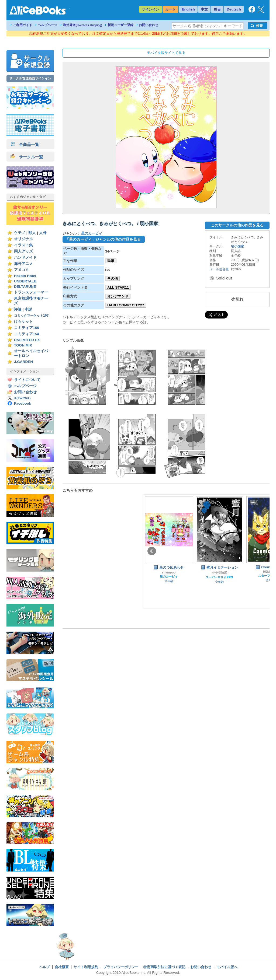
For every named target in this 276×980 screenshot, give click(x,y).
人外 (43, 233)
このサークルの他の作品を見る (237, 225)
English (188, 9)
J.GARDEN (23, 362)
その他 (113, 279)
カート (170, 9)
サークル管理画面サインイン (30, 78)
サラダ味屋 (220, 573)
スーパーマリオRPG (219, 577)
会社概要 (62, 967)
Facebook (23, 403)
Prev (152, 551)
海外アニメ (23, 264)
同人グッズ (23, 251)
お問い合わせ (149, 25)
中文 (204, 9)
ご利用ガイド (23, 25)
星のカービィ (92, 233)
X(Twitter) (22, 398)
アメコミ (22, 270)
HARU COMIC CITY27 (126, 305)
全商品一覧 (25, 144)
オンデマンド (118, 296)
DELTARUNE (25, 287)
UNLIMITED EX (27, 340)
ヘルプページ (47, 25)
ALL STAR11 (118, 287)
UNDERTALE (25, 281)
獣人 (32, 233)
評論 (18, 309)
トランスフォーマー (31, 292)
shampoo (169, 572)
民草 (111, 261)
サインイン (151, 9)
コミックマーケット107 (31, 316)
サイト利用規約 (86, 967)
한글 (217, 9)
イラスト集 (23, 245)
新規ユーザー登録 (120, 25)
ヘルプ (44, 967)
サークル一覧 (27, 157)
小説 (28, 309)
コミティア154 (27, 334)
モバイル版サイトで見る (166, 53)
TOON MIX (23, 345)
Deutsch (234, 9)
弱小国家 (237, 246)
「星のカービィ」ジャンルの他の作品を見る (103, 239)
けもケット (23, 322)
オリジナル (23, 239)
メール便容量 (219, 269)
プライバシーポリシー (121, 967)
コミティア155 (27, 328)
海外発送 (82, 25)
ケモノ (20, 233)
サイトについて (27, 380)
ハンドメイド (25, 258)
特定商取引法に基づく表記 (164, 967)
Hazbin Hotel (25, 276)
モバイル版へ (227, 967)
